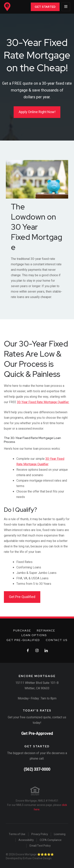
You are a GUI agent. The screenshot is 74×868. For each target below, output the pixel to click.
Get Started (45, 7)
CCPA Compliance (51, 840)
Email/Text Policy (40, 846)
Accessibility (26, 840)
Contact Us (57, 640)
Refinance (46, 631)
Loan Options (34, 635)
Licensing (60, 834)
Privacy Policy (40, 834)
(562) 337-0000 (37, 769)
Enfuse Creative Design (37, 858)
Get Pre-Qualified (22, 597)
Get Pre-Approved (37, 734)
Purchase (22, 631)
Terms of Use (17, 834)
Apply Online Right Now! (37, 112)
